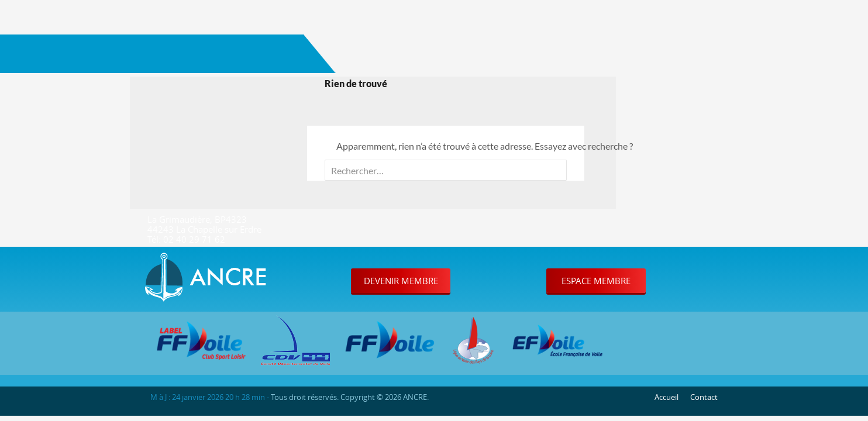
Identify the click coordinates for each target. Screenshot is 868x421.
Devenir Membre (401, 281)
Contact (704, 397)
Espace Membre (596, 281)
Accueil (666, 397)
